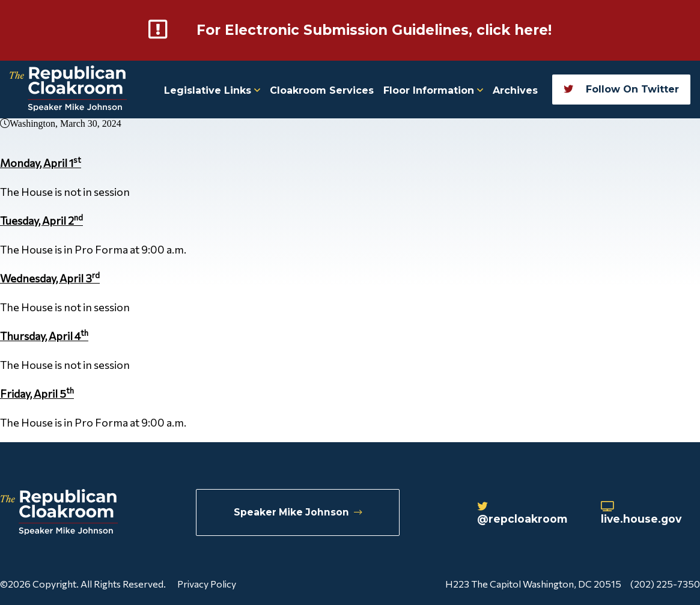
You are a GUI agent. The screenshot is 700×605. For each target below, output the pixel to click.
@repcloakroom (524, 513)
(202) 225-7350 (665, 583)
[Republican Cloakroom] (68, 89)
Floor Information (433, 90)
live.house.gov (643, 513)
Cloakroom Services (322, 90)
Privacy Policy (207, 583)
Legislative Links (212, 90)
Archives (515, 90)
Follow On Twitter (621, 89)
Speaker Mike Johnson (298, 512)
